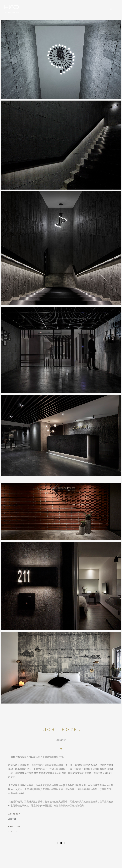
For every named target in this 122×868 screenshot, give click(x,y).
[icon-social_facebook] (108, 9)
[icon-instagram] (111, 9)
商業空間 (12, 819)
